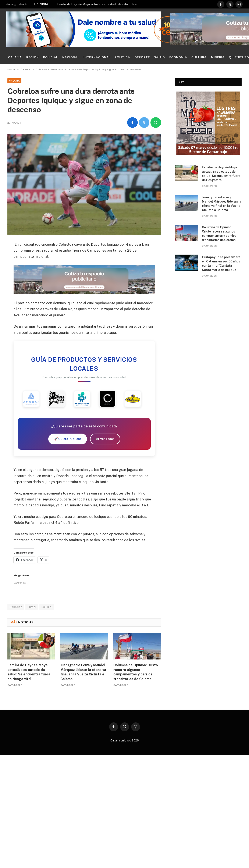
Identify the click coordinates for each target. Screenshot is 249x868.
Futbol (32, 607)
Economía (178, 57)
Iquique (47, 607)
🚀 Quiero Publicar (68, 439)
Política (122, 57)
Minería (218, 57)
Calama (15, 57)
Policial (50, 57)
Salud (159, 57)
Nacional (71, 57)
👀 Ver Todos (105, 439)
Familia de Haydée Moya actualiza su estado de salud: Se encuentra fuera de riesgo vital (99, 4)
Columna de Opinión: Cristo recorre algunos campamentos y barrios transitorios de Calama (136, 672)
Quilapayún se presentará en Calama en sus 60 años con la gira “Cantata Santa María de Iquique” (221, 263)
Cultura (199, 57)
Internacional (97, 57)
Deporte (142, 57)
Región (33, 57)
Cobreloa (16, 607)
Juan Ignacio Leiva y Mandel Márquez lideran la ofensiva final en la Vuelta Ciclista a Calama (83, 672)
